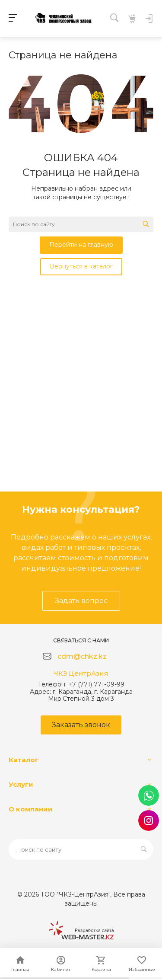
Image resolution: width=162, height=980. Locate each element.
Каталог (24, 760)
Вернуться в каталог (81, 266)
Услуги (21, 784)
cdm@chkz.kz (82, 656)
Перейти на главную (81, 245)
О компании (31, 809)
